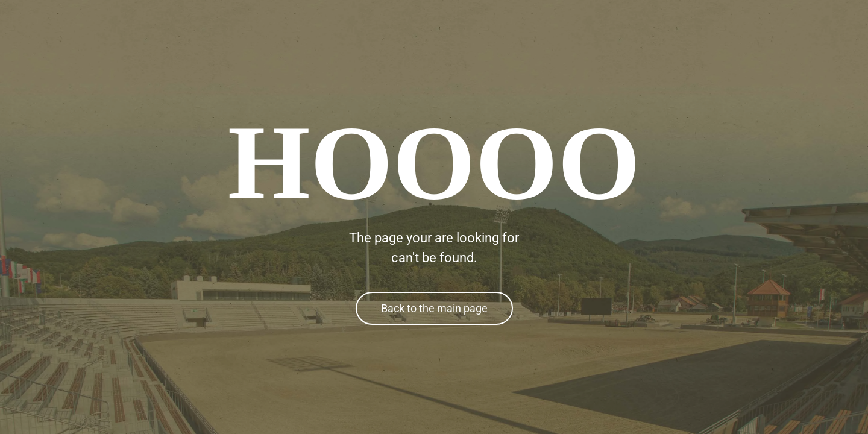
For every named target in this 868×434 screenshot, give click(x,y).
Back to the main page (434, 308)
